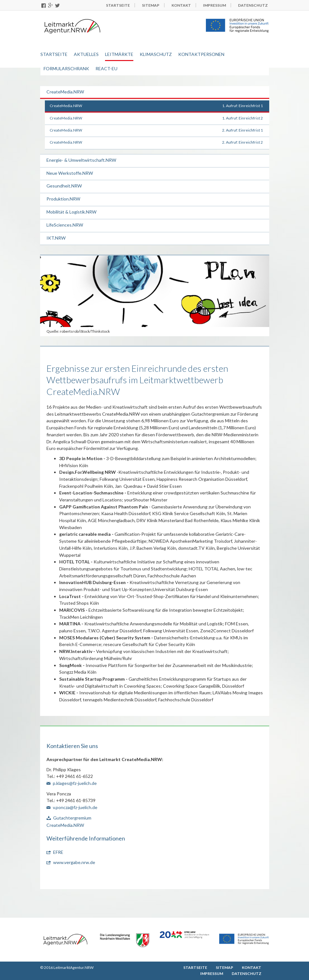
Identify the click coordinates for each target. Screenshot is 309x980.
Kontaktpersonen (201, 54)
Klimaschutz (156, 54)
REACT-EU (106, 68)
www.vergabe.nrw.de (74, 862)
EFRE (58, 852)
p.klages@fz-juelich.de (75, 783)
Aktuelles (86, 54)
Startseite (54, 54)
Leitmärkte (119, 54)
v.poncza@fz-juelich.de (75, 807)
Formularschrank (66, 68)
